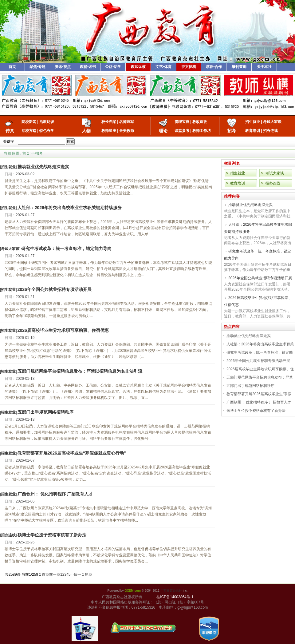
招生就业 (253, 122)
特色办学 (47, 131)
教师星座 (109, 131)
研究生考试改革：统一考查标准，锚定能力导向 (66, 248)
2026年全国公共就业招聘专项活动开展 (55, 289)
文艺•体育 (163, 67)
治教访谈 (47, 122)
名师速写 (127, 122)
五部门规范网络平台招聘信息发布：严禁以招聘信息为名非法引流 (80, 371)
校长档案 (109, 122)
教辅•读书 (88, 67)
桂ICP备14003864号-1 (175, 597)
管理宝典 (182, 122)
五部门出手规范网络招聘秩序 (45, 412)
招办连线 (270, 131)
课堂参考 (182, 131)
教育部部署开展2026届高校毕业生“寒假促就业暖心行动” (72, 453)
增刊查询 (239, 67)
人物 (86, 131)
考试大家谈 (272, 122)
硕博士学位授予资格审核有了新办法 (52, 535)
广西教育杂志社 (171, 591)
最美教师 (127, 131)
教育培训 (253, 131)
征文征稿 (189, 67)
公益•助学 (113, 67)
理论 (163, 131)
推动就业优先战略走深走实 (43, 167)
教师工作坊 (202, 131)
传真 (10, 131)
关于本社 (264, 67)
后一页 (79, 574)
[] (8, 167)
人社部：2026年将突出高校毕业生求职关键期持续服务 (70, 208)
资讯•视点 (63, 67)
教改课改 (200, 122)
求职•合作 (214, 67)
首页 (12, 67)
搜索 (70, 141)
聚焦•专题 (37, 67)
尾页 (88, 574)
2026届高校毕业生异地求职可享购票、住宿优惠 (63, 330)
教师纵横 (138, 67)
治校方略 (29, 131)
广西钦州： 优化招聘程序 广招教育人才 (55, 494)
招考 (232, 131)
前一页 (55, 574)
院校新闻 (29, 122)
